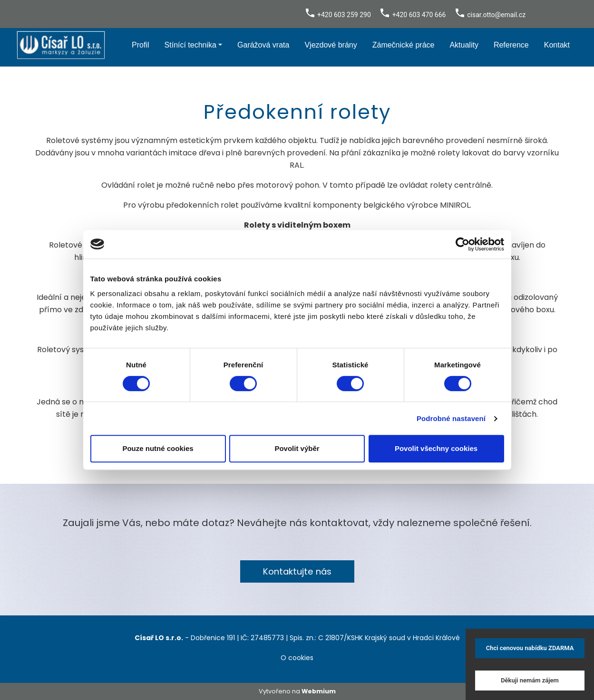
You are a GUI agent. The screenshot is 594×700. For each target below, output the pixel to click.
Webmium (319, 691)
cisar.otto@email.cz (496, 15)
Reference (511, 45)
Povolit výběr (297, 448)
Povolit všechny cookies (436, 448)
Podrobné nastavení (451, 418)
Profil (140, 45)
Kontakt (557, 45)
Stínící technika (190, 45)
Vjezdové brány (331, 45)
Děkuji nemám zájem (530, 680)
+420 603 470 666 (419, 15)
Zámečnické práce (404, 45)
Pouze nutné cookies (158, 448)
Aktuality (464, 45)
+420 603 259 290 (344, 15)
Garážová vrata (263, 45)
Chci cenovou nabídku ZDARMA (530, 648)
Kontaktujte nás (297, 571)
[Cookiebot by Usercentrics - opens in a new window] (463, 244)
